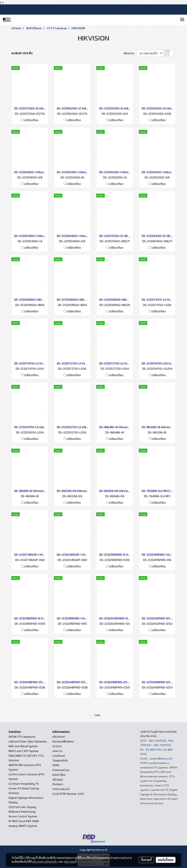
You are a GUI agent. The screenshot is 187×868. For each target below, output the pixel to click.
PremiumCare (61, 770)
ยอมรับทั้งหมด (166, 860)
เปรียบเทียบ (31, 120)
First (90, 715)
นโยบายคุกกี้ (70, 862)
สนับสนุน (58, 780)
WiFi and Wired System (23, 746)
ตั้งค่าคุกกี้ (146, 860)
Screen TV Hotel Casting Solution (24, 791)
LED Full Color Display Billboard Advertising (22, 809)
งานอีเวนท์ (59, 756)
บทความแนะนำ (61, 789)
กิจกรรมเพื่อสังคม (63, 742)
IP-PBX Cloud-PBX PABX (24, 821)
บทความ (58, 751)
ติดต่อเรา (58, 784)
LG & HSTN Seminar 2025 (68, 794)
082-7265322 (162, 745)
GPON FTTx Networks (22, 737)
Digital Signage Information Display (26, 800)
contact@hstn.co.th (161, 759)
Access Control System (23, 816)
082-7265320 (158, 741)
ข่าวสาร (57, 746)
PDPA (56, 765)
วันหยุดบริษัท (60, 761)
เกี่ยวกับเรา (59, 737)
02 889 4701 (154, 750)
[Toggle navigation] (182, 20)
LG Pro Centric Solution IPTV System (26, 777)
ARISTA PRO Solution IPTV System (25, 767)
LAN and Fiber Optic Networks (28, 742)
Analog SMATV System (23, 826)
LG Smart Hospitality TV (24, 784)
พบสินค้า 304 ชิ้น (22, 53)
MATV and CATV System (24, 751)
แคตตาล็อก (59, 775)
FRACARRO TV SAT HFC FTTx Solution (26, 758)
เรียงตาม (130, 53)
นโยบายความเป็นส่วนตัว (45, 862)
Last (97, 715)
